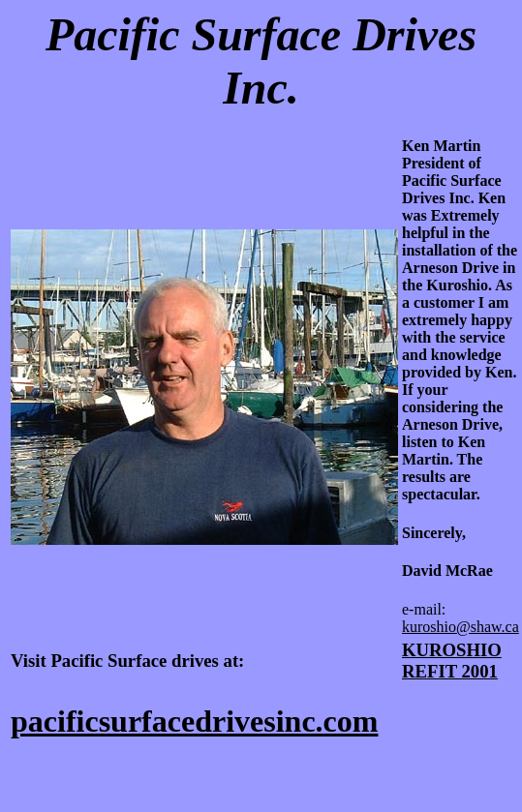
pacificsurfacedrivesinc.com (194, 721)
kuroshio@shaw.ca (461, 627)
